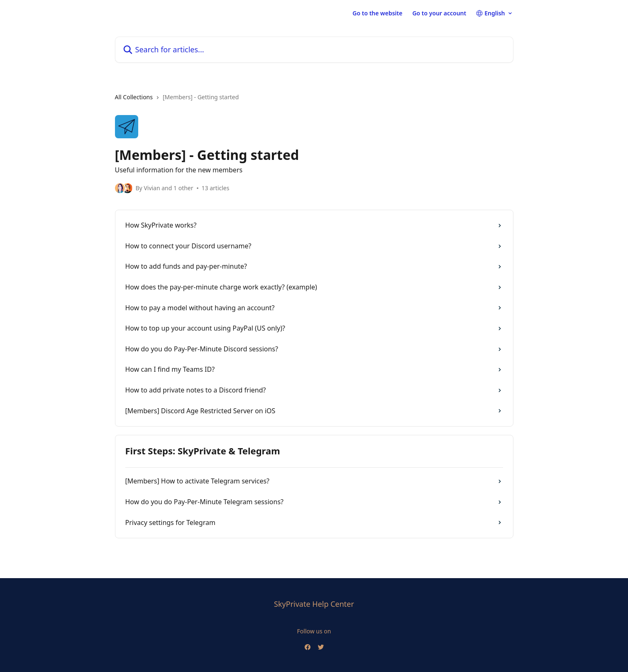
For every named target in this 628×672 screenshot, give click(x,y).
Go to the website (377, 13)
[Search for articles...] (314, 50)
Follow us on (314, 631)
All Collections (134, 97)
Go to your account (439, 13)
